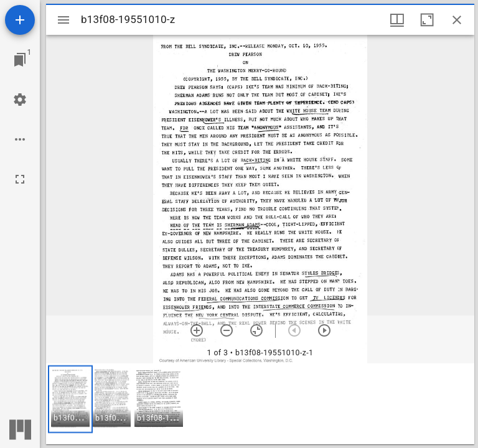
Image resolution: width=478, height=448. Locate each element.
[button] (70, 399)
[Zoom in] (197, 330)
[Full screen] (20, 179)
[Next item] (324, 330)
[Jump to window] (20, 60)
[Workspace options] (20, 139)
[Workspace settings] (20, 100)
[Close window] (457, 20)
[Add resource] (20, 20)
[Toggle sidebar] (63, 20)
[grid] (260, 404)
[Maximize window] (427, 20)
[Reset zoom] (256, 330)
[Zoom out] (227, 330)
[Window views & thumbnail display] (397, 20)
